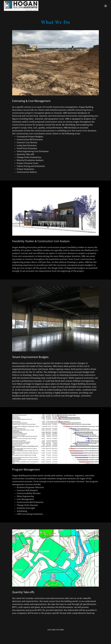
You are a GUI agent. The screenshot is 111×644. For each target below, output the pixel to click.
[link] (21, 6)
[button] (106, 6)
